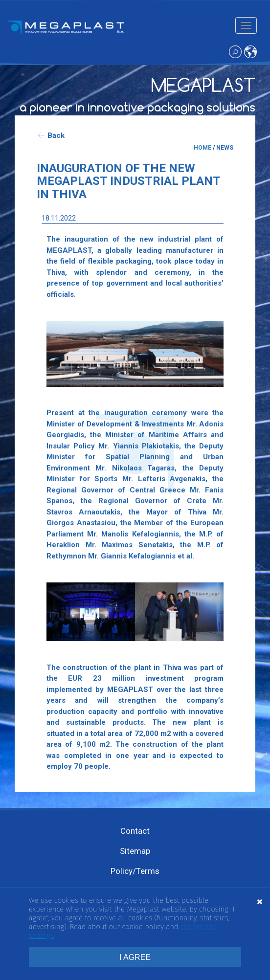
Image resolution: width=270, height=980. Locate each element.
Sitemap (135, 851)
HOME (202, 148)
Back (56, 135)
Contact (135, 831)
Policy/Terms (135, 871)
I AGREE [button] (135, 957)
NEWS (225, 148)
